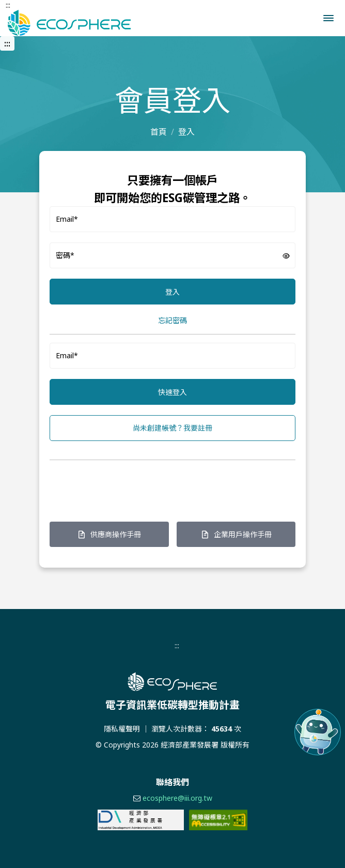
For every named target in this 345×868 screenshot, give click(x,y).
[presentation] (128, 489)
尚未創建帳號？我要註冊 (173, 428)
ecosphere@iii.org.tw (177, 798)
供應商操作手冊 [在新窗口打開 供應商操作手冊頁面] (109, 534)
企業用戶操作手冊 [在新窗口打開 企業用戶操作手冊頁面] (236, 534)
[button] (328, 18)
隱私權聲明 (122, 729)
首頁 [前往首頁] (159, 132)
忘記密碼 (173, 320)
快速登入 (173, 392)
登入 (173, 292)
